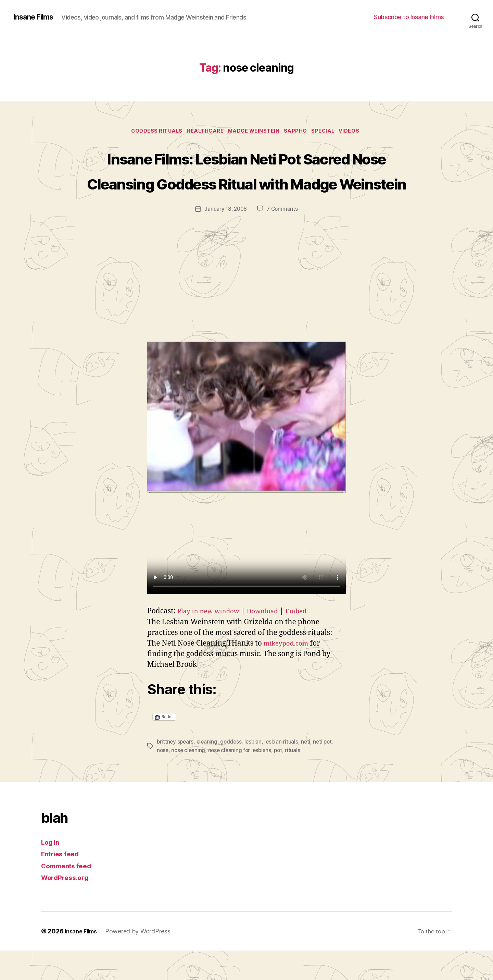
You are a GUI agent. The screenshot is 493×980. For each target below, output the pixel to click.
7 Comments (283, 239)
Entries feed (62, 883)
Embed (308, 641)
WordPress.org (67, 907)
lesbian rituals (285, 772)
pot (282, 780)
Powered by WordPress (142, 961)
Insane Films (36, 14)
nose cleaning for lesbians (242, 780)
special (330, 136)
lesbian (255, 772)
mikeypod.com (289, 673)
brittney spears (176, 772)
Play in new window (212, 641)
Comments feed (69, 895)
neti (309, 772)
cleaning (208, 772)
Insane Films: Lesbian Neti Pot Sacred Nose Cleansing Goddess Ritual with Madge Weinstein (247, 187)
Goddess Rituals (150, 136)
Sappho (299, 136)
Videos (359, 136)
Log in (51, 872)
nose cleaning (189, 780)
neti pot (327, 772)
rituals (296, 780)
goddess (233, 772)
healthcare (202, 136)
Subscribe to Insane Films (409, 19)
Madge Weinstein (254, 136)
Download (271, 641)
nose (163, 780)
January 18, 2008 (225, 239)
